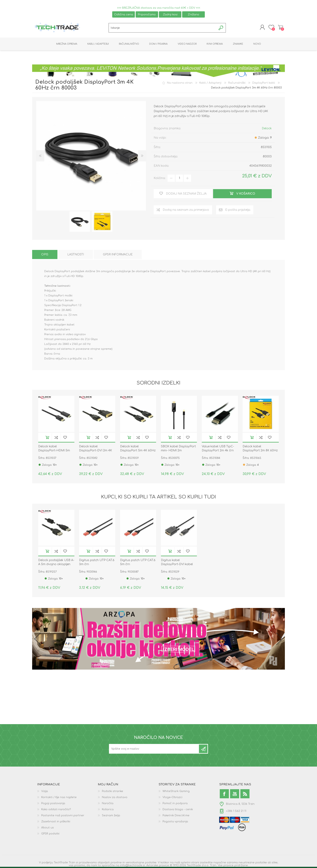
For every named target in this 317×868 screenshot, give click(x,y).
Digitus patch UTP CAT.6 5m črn (138, 562)
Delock (267, 128)
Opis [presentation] (45, 255)
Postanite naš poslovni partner (63, 816)
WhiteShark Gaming (176, 791)
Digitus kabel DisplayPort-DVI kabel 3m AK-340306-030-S (177, 564)
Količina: (160, 178)
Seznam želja (111, 816)
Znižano (193, 14)
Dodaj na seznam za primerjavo (56, 438)
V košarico (47, 438)
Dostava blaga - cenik (178, 810)
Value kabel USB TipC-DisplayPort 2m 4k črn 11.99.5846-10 (218, 451)
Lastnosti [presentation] (76, 255)
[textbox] (163, 28)
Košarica (280, 27)
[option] (80, 222)
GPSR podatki (50, 834)
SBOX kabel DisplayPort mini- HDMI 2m (178, 449)
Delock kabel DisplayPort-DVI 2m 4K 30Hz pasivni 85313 (96, 451)
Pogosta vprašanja (175, 822)
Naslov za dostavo (115, 797)
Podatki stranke (113, 791)
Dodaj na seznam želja (65, 438)
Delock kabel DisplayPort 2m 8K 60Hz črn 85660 (260, 451)
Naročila (108, 804)
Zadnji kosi (170, 14)
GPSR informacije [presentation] (118, 255)
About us (48, 828)
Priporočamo (147, 14)
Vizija (45, 791)
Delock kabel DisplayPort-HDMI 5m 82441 (54, 451)
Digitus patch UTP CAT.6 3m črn (97, 562)
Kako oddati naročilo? (56, 810)
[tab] (45, 255)
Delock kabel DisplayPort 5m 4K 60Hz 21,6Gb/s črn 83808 (138, 451)
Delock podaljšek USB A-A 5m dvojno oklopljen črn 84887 (56, 564)
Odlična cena (124, 14)
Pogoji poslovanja (53, 804)
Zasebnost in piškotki (56, 822)
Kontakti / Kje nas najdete (59, 797)
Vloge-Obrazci (172, 797)
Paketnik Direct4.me (176, 816)
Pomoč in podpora (175, 804)
